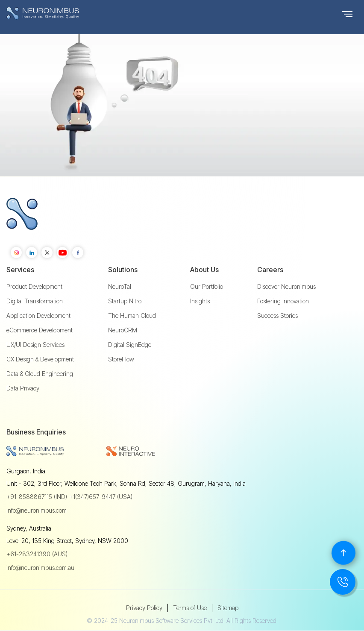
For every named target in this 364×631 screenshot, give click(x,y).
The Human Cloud (132, 316)
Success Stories (277, 316)
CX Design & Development (40, 359)
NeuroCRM (123, 330)
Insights (200, 301)
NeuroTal (120, 287)
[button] (347, 13)
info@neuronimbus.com (37, 510)
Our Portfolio (207, 287)
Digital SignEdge (130, 345)
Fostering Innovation (283, 301)
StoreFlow (121, 359)
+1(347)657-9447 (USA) (101, 497)
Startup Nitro (125, 301)
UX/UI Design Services (35, 345)
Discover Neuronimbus (286, 287)
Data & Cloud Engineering (40, 374)
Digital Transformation (35, 301)
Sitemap (228, 608)
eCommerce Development (40, 330)
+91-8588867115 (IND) (37, 497)
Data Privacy (23, 388)
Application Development (38, 316)
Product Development (34, 287)
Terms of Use (190, 608)
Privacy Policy (144, 608)
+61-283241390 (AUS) (37, 554)
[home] (60, 13)
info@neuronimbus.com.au (40, 568)
